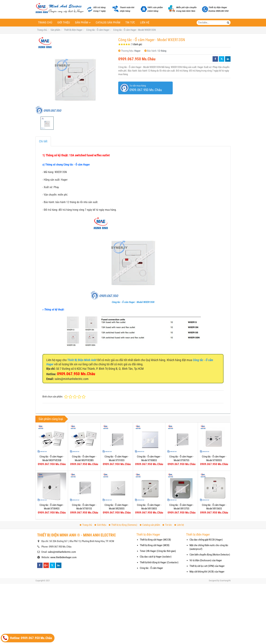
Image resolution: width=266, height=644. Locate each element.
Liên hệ (145, 23)
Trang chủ (45, 23)
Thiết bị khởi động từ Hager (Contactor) (159, 562)
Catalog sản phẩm (108, 23)
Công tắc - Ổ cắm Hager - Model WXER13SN (133, 302)
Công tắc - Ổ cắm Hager (151, 568)
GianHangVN (225, 581)
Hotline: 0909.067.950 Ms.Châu (27, 638)
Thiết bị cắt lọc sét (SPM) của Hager (207, 566)
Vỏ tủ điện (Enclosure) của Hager (206, 560)
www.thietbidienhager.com (63, 557)
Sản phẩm (82, 23)
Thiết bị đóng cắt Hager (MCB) (155, 545)
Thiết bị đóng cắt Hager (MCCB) (155, 540)
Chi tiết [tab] (43, 141)
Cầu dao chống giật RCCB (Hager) (206, 540)
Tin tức (130, 23)
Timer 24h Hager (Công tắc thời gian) (158, 551)
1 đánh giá (136, 44)
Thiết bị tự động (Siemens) (123, 525)
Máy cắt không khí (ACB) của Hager (207, 572)
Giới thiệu (64, 23)
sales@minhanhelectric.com (62, 552)
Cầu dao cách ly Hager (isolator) (156, 557)
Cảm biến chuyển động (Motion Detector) (210, 555)
